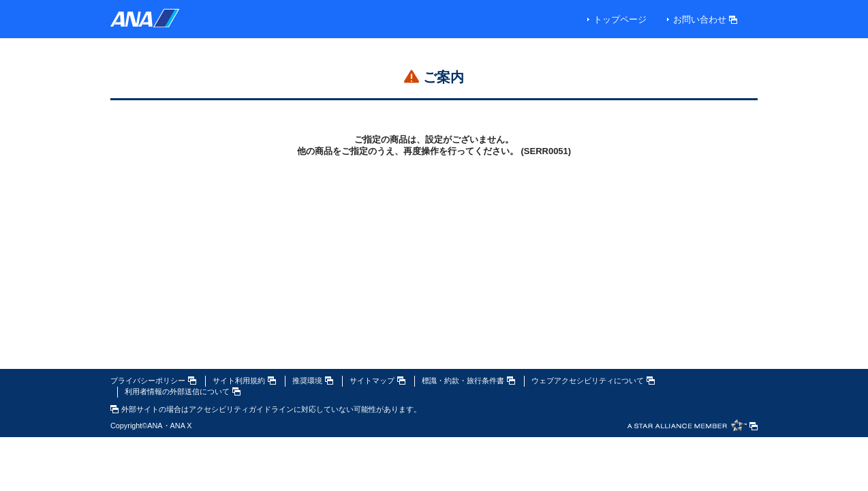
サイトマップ (377, 381)
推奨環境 (313, 381)
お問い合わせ (705, 19)
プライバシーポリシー (153, 381)
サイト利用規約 (244, 381)
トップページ (620, 19)
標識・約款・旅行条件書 (468, 381)
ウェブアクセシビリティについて (593, 381)
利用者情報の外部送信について (183, 391)
